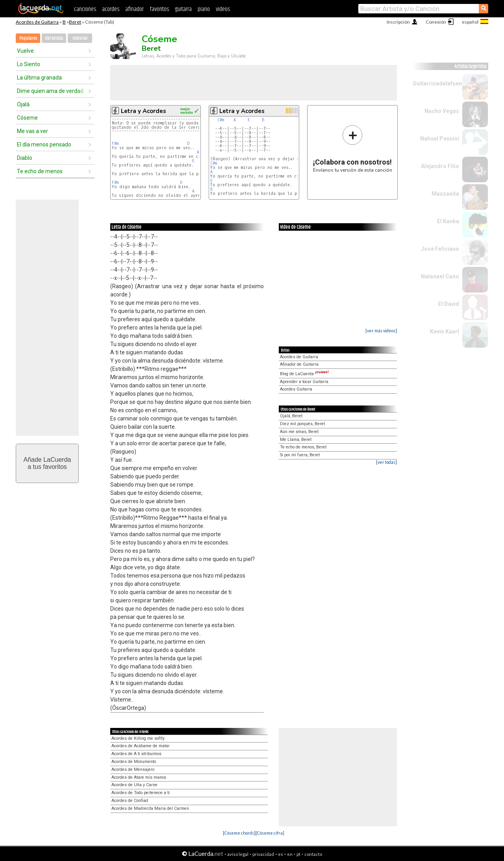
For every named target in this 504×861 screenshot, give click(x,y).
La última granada (39, 78)
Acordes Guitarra (296, 389)
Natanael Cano (440, 276)
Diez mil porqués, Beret (302, 424)
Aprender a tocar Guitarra (304, 382)
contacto (313, 854)
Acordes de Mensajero (133, 769)
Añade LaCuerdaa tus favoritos (47, 463)
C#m (221, 120)
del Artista (54, 38)
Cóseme (27, 118)
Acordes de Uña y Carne (134, 785)
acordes (111, 9)
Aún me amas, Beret (299, 432)
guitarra (183, 9)
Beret (75, 22)
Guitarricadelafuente (440, 83)
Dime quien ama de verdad (50, 91)
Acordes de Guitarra (37, 22)
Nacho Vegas (442, 111)
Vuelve (25, 51)
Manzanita (445, 194)
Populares (28, 38)
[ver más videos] (381, 331)
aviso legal (238, 854)
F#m (115, 143)
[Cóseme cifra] (270, 833)
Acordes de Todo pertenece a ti (141, 793)
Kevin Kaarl (445, 331)
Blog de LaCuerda (304, 374)
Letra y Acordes (144, 111)
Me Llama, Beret (296, 440)
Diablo (25, 158)
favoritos (159, 9)
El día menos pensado (44, 144)
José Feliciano (440, 249)
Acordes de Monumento (134, 762)
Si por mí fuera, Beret (300, 455)
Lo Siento (29, 64)
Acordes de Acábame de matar (141, 746)
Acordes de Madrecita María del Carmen (150, 808)
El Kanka (448, 221)
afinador (134, 9)
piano (204, 9)
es (281, 854)
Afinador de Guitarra (299, 364)
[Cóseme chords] (239, 833)
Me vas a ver (32, 131)
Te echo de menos (40, 171)
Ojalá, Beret (291, 416)
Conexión (436, 22)
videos (223, 9)
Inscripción (398, 22)
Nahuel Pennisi (440, 139)
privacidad (263, 854)
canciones (85, 9)
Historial (80, 38)
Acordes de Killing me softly (138, 738)
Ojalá (23, 104)
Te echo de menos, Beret (303, 447)
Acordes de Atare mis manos (139, 777)
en (290, 854)
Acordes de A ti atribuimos (136, 754)
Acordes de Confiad (130, 801)
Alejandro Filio (440, 166)
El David (449, 304)
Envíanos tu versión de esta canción (353, 149)
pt (298, 854)
